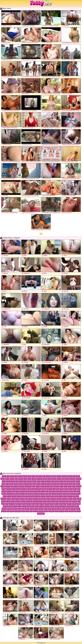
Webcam (12, 479)
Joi (43, 514)
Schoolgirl (72, 479)
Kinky (62, 484)
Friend (22, 499)
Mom (44, 476)
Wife (7, 484)
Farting (38, 486)
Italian (66, 511)
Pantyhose (52, 491)
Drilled (49, 501)
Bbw (29, 476)
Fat (37, 476)
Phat (12, 486)
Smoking (59, 499)
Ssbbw (78, 476)
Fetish (52, 504)
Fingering (17, 501)
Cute (79, 491)
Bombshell (42, 494)
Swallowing (76, 496)
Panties (8, 481)
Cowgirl (68, 509)
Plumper (12, 511)
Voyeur (54, 479)
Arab (31, 484)
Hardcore (73, 509)
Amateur (71, 511)
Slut (14, 491)
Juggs (79, 504)
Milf (63, 479)
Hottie (28, 511)
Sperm (75, 489)
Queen (5, 496)
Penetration (14, 489)
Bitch (75, 499)
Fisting (13, 481)
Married (9, 509)
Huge (25, 479)
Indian (56, 511)
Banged (61, 491)
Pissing (78, 481)
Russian (70, 476)
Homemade (18, 511)
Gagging (44, 499)
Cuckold (59, 479)
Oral (74, 484)
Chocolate (42, 506)
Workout (4, 491)
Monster (29, 489)
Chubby (47, 506)
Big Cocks (44, 484)
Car (75, 511)
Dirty (57, 501)
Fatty (38, 504)
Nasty (52, 486)
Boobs (60, 496)
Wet (70, 501)
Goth (45, 509)
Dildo (58, 489)
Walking (4, 494)
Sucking (34, 481)
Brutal (43, 481)
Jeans (79, 511)
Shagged (20, 484)
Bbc (16, 479)
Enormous (26, 484)
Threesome (38, 489)
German (16, 486)
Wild (46, 494)
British (61, 504)
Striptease (37, 496)
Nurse (36, 509)
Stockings (48, 481)
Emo (67, 501)
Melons (57, 506)
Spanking (22, 486)
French (70, 496)
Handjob (46, 511)
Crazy (3, 484)
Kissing (20, 506)
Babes (38, 484)
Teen (16, 476)
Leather (74, 504)
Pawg (28, 491)
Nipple (23, 496)
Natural (78, 484)
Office (2, 479)
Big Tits (56, 504)
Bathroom (49, 489)
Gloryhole (65, 499)
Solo (17, 481)
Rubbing (48, 496)
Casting (39, 514)
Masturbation (70, 506)
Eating (15, 484)
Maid (19, 509)
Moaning (14, 496)
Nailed (62, 489)
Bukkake (56, 486)
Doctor (19, 496)
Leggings (15, 509)
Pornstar (4, 511)
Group (59, 509)
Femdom (47, 504)
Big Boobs (19, 504)
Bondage (65, 496)
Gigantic (61, 481)
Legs (26, 499)
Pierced (78, 494)
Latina (37, 506)
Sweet (21, 481)
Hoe (8, 511)
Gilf (59, 484)
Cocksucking (63, 506)
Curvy (70, 484)
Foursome (3, 499)
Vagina (56, 496)
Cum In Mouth (10, 494)
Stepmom (21, 479)
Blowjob (66, 491)
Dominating (29, 501)
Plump (3, 486)
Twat (19, 489)
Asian (29, 479)
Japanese (25, 476)
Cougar (34, 479)
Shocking (24, 489)
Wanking (73, 481)
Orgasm (29, 481)
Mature (20, 476)
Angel (53, 481)
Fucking (30, 499)
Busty (63, 509)
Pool (34, 486)
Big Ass (7, 479)
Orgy (47, 491)
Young (33, 476)
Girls (48, 499)
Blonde (9, 499)
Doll (56, 481)
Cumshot (9, 491)
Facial (34, 504)
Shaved (43, 491)
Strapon (8, 489)
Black (13, 499)
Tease (3, 504)
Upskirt (70, 489)
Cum (65, 504)
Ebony (4, 481)
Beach (64, 494)
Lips (23, 509)
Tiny (74, 476)
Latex (33, 506)
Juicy (15, 506)
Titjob (57, 491)
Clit (52, 496)
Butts (66, 489)
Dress (45, 501)
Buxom (4, 489)
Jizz (31, 511)
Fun (40, 499)
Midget (11, 484)
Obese (66, 484)
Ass (50, 494)
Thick (17, 491)
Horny (49, 509)
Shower (28, 496)
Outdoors (22, 494)
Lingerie (27, 509)
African (48, 476)
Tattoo (8, 501)
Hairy (40, 476)
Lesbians (54, 509)
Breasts (79, 499)
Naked (71, 491)
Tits (33, 489)
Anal (8, 476)
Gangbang (53, 476)
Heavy (32, 496)
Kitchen (24, 506)
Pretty (61, 486)
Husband (51, 511)
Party (75, 491)
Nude (79, 489)
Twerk (35, 491)
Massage (4, 509)
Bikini (13, 501)
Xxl (26, 494)
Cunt (54, 489)
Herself (78, 509)
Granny (4, 476)
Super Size (78, 479)
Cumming (79, 486)
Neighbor (5, 506)
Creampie (64, 476)
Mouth (42, 486)
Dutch (53, 501)
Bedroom (23, 501)
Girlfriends (53, 499)
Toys (31, 491)
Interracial (61, 511)
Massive (77, 506)
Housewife (36, 511)
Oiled (68, 494)
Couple (41, 511)
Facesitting (29, 504)
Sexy (34, 484)
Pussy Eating (28, 486)
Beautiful (74, 501)
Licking (32, 509)
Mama (12, 476)
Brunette (69, 504)
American (59, 494)
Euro (79, 501)
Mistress (43, 496)
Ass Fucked (39, 479)
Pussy (67, 479)
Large (29, 506)
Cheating (41, 509)
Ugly (65, 481)
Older (25, 481)
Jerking (52, 506)
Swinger (44, 489)
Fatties (42, 504)
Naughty (11, 506)
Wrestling (73, 494)
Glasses (70, 499)
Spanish (17, 494)
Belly (7, 504)
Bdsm (39, 481)
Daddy (45, 479)
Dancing (54, 484)
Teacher (54, 494)
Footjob (17, 499)
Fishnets (36, 499)
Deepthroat (62, 501)
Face (24, 504)
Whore (9, 496)
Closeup (59, 476)
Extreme (50, 479)
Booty (69, 486)
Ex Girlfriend (12, 504)
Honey (23, 511)
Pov (39, 491)
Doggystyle (35, 494)
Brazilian (4, 501)
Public (65, 486)
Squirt (74, 486)
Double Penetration (38, 501)
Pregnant (47, 486)
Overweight (22, 491)
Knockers (8, 486)
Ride (68, 481)
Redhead (49, 484)
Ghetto (30, 494)
